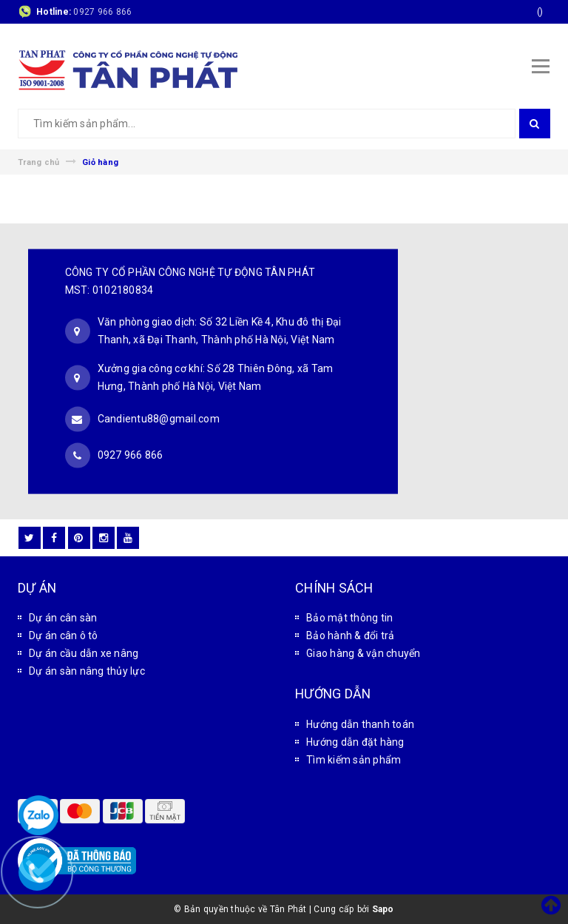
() (540, 12)
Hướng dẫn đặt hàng (355, 742)
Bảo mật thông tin (349, 618)
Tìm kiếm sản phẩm (354, 760)
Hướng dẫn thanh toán (360, 724)
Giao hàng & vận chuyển (364, 653)
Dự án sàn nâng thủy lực (87, 671)
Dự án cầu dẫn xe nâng (84, 653)
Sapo (383, 909)
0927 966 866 (102, 12)
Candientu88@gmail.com (159, 418)
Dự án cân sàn (63, 618)
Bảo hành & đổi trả (351, 635)
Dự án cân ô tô (64, 635)
